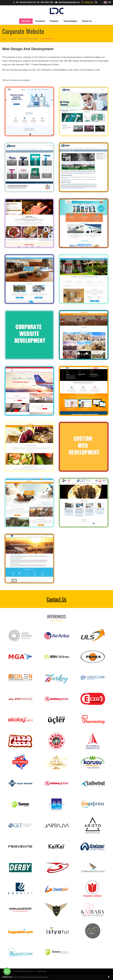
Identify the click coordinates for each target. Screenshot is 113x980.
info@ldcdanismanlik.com (67, 2)
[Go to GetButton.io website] (7, 977)
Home (4, 39)
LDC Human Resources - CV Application (30, 971)
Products (40, 21)
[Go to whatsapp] (7, 971)
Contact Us (87, 2)
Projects (54, 21)
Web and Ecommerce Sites (28, 39)
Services (26, 21)
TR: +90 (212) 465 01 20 (24, 2)
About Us (87, 21)
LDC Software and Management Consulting (32, 977)
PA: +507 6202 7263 (45, 2)
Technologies (70, 21)
